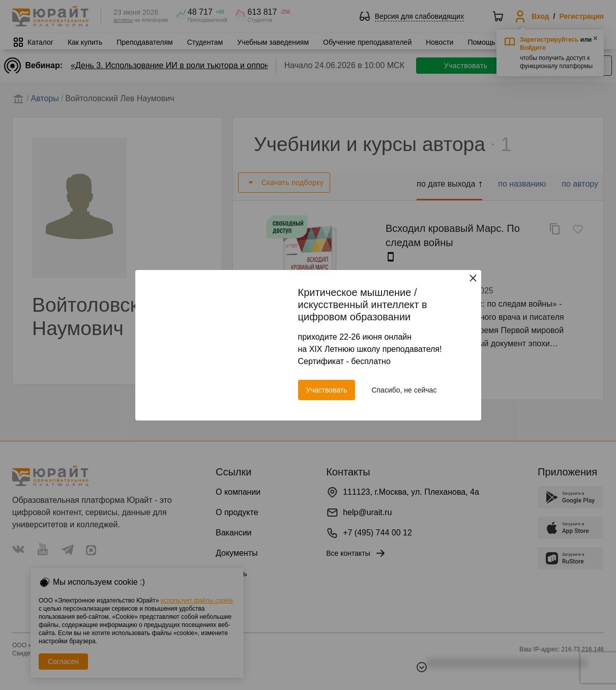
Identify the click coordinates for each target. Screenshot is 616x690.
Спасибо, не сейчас (404, 390)
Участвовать (327, 390)
